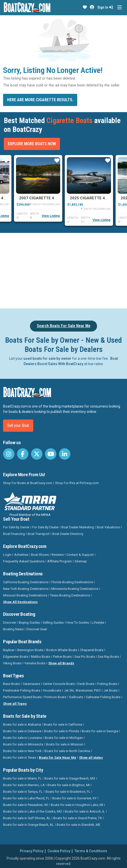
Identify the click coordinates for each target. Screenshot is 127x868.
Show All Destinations (20, 602)
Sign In (105, 7)
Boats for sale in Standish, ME (78, 825)
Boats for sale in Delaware (22, 731)
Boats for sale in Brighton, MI (69, 785)
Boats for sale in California (63, 724)
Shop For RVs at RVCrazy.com (77, 483)
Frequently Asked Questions (24, 561)
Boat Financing (14, 534)
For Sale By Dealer (45, 527)
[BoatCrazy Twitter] (37, 454)
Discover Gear (37, 629)
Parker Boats (62, 657)
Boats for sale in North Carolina (67, 751)
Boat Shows (40, 555)
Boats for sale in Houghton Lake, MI (77, 805)
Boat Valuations (108, 527)
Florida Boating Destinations (72, 582)
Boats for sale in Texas (20, 758)
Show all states (91, 758)
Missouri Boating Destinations (25, 595)
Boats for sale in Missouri (65, 744)
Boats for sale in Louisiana (22, 738)
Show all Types (15, 704)
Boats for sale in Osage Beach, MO (70, 778)
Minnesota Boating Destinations (75, 589)
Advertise (21, 555)
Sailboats (76, 697)
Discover (10, 623)
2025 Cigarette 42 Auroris (97, 198)
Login (7, 555)
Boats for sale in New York (22, 751)
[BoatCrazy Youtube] (51, 454)
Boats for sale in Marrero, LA (24, 785)
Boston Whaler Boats (62, 650)
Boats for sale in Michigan (64, 738)
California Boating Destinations (26, 582)
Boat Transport (39, 534)
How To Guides (78, 623)
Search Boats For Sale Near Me (64, 326)
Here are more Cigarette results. (40, 100)
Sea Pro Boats (85, 657)
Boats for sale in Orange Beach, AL (28, 825)
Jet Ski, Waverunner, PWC (82, 690)
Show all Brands (61, 663)
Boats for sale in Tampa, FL (23, 792)
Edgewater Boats (16, 657)
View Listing (51, 216)
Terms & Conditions (91, 851)
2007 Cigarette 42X (39, 198)
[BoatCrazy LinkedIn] (65, 454)
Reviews (58, 555)
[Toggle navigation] (120, 8)
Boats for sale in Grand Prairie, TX (78, 818)
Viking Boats (12, 663)
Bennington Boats (30, 650)
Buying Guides (29, 623)
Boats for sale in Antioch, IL (85, 811)
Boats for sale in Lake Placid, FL (26, 798)
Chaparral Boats (92, 650)
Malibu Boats (41, 657)
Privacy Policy (32, 851)
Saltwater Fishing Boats (103, 697)
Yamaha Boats (35, 663)
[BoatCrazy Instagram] (9, 454)
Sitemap (81, 561)
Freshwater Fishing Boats (22, 690)
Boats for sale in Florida (62, 731)
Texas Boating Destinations (70, 595)
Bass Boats (11, 684)
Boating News (13, 629)
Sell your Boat (18, 425)
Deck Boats (86, 684)
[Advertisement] (65, 270)
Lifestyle (98, 623)
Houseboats (52, 690)
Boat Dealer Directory (68, 534)
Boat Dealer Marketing (78, 527)
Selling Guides (53, 623)
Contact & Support (80, 555)
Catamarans (31, 684)
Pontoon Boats (55, 697)
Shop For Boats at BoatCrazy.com (28, 483)
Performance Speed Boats (22, 697)
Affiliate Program (60, 561)
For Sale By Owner (16, 527)
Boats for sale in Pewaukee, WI (26, 805)
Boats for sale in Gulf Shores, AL (27, 818)
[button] (85, 7)
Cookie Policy (59, 851)
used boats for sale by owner (47, 358)
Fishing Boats (107, 684)
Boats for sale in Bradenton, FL (68, 792)
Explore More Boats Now (32, 144)
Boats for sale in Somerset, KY (74, 798)
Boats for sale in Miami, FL (22, 778)
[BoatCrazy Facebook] (23, 454)
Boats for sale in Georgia (100, 731)
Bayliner (9, 650)
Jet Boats (111, 690)
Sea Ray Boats (108, 657)
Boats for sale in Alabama (22, 724)
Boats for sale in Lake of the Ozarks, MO (33, 811)
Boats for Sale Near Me (58, 758)
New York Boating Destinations (26, 589)
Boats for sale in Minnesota (23, 744)
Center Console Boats (59, 684)
